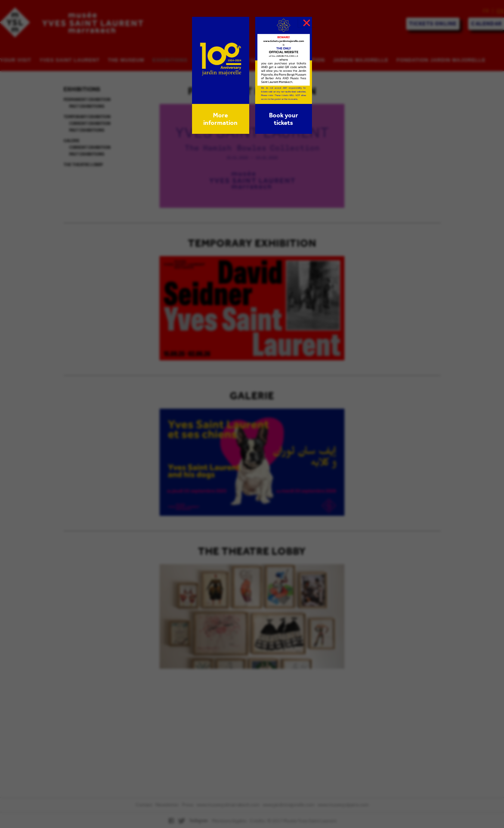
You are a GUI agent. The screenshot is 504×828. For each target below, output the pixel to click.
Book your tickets (284, 119)
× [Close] (307, 23)
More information (220, 119)
